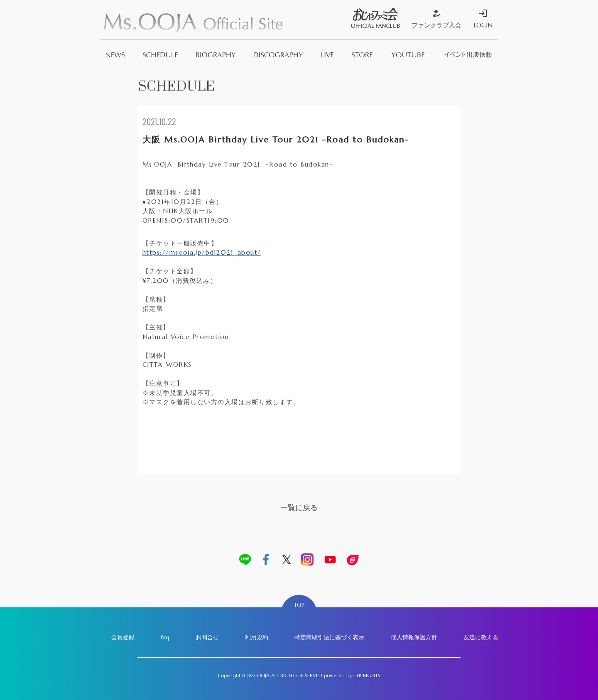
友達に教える (481, 637)
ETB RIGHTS (367, 675)
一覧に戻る (299, 507)
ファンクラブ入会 (436, 19)
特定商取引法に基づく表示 (329, 637)
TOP (299, 605)
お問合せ (207, 637)
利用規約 (257, 637)
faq (165, 637)
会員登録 (123, 637)
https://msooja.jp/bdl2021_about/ (202, 252)
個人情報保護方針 (414, 637)
